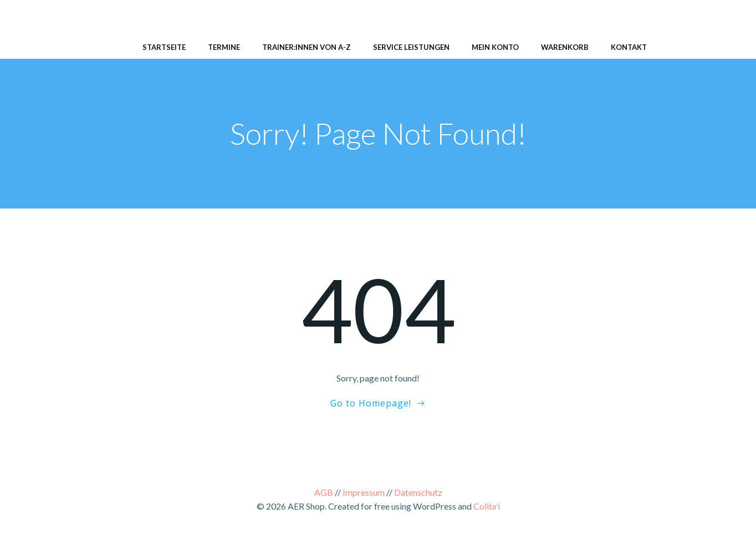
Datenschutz (418, 492)
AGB (324, 492)
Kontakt (629, 47)
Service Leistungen (411, 47)
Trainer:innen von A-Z (307, 47)
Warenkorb (565, 47)
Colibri (487, 506)
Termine (224, 47)
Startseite (164, 47)
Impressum (364, 492)
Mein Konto (495, 47)
